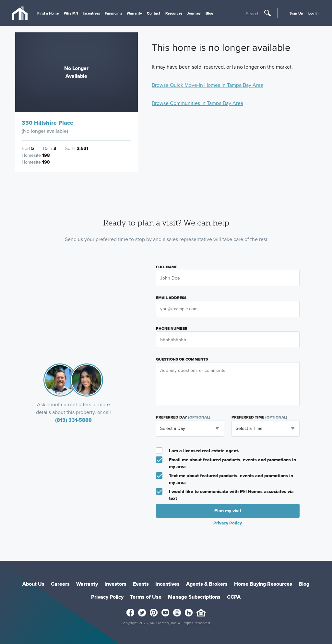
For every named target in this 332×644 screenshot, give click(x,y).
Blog (209, 13)
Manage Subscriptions (194, 597)
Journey (194, 13)
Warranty (134, 13)
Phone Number (172, 328)
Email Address (171, 298)
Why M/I (71, 13)
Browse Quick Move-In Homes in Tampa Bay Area (207, 85)
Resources (174, 13)
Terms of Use (146, 597)
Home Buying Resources (263, 584)
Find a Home (48, 13)
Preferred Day (183, 417)
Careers (60, 584)
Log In (314, 13)
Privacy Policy (228, 523)
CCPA (234, 597)
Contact (154, 13)
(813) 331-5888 (73, 420)
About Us (33, 584)
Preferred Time (259, 417)
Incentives (91, 13)
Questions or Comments (182, 359)
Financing (113, 13)
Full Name (167, 267)
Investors (115, 584)
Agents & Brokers (207, 584)
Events (141, 584)
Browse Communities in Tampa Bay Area (197, 103)
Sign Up (296, 13)
